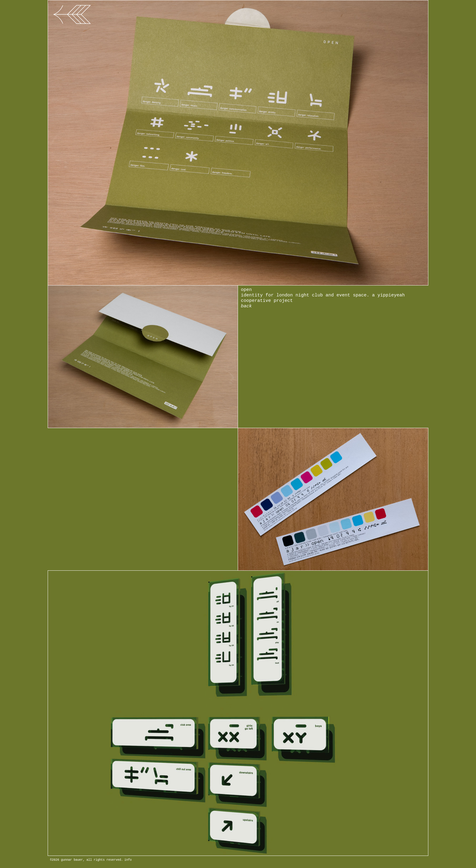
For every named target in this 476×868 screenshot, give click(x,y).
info (128, 860)
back (246, 306)
